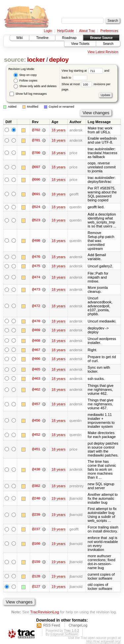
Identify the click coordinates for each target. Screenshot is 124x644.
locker (36, 60)
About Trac (87, 31)
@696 (36, 180)
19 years (59, 499)
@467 (36, 350)
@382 (36, 486)
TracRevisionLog (44, 612)
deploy (59, 60)
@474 (36, 277)
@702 (36, 130)
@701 (36, 140)
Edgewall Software (64, 635)
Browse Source (101, 38)
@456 (36, 421)
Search (108, 44)
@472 (36, 306)
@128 (36, 577)
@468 (36, 341)
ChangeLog (78, 626)
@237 (36, 529)
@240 (36, 499)
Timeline (42, 38)
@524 (36, 207)
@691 (36, 194)
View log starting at (83, 71)
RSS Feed (52, 626)
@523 (36, 220)
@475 (36, 266)
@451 (36, 450)
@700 (36, 153)
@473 (36, 290)
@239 (36, 515)
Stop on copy (25, 75)
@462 (36, 390)
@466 (36, 359)
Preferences (109, 31)
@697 (36, 167)
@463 (36, 379)
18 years (59, 130)
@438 (36, 470)
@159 (36, 562)
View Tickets (80, 44)
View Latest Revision (103, 52)
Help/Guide (65, 31)
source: (15, 60)
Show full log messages (28, 94)
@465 (36, 370)
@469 (36, 330)
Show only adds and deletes (35, 86)
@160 (36, 544)
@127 (36, 587)
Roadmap (69, 38)
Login (48, 31)
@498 (36, 241)
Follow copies (25, 81)
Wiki (20, 38)
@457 (36, 404)
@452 (36, 435)
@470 (36, 321)
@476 (36, 257)
